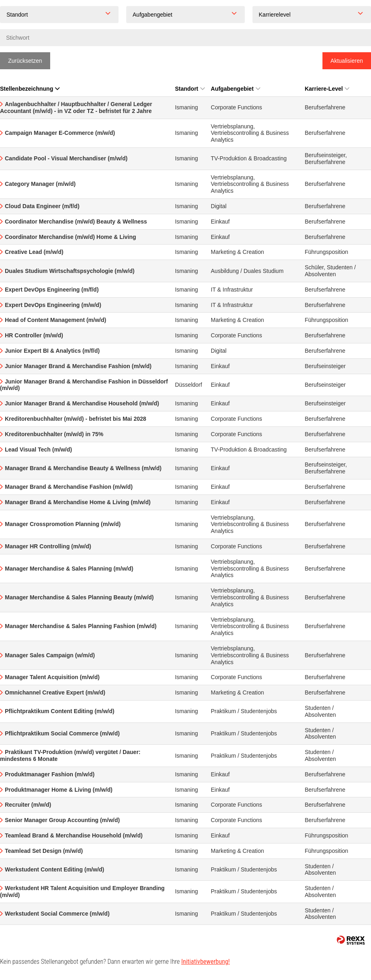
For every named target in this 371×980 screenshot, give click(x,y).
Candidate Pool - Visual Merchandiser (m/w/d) (66, 158)
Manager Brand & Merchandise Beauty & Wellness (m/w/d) (83, 468)
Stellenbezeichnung (30, 89)
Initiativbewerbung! (206, 962)
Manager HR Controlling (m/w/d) (48, 546)
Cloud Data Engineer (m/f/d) (42, 206)
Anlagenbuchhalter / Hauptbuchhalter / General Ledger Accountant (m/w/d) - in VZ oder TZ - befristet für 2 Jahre (76, 108)
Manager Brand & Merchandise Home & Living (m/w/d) (78, 502)
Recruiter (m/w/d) (28, 805)
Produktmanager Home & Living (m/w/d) (59, 790)
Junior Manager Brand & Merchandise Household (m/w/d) (82, 403)
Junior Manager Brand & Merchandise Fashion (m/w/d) (78, 366)
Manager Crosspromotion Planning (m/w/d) (63, 524)
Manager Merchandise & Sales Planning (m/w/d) (69, 569)
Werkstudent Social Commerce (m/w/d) (57, 914)
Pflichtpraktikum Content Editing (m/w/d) (60, 711)
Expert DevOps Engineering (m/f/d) (52, 290)
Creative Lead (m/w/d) (34, 252)
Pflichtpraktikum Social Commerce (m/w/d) (62, 733)
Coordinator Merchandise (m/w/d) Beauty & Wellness (76, 222)
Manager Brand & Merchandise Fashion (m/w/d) (69, 487)
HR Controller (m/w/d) (34, 335)
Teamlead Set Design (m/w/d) (44, 851)
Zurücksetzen (25, 61)
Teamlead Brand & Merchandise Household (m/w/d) (74, 835)
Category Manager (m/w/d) (40, 184)
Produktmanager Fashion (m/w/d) (50, 774)
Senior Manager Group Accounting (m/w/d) (62, 820)
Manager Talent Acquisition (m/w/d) (52, 677)
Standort (190, 89)
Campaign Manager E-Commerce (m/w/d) (60, 133)
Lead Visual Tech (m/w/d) (38, 450)
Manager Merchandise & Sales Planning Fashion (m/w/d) (81, 626)
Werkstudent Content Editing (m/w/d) (55, 869)
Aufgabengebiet (235, 89)
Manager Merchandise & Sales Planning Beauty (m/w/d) (79, 597)
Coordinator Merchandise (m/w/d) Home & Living (70, 237)
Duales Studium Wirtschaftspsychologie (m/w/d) (70, 271)
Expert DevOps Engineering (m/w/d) (53, 305)
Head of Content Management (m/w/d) (55, 320)
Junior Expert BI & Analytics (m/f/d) (52, 351)
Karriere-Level (327, 89)
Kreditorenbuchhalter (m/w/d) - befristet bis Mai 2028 (75, 419)
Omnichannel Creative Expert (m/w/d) (55, 692)
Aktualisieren (347, 61)
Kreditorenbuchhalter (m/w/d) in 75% (54, 434)
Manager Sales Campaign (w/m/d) (50, 655)
